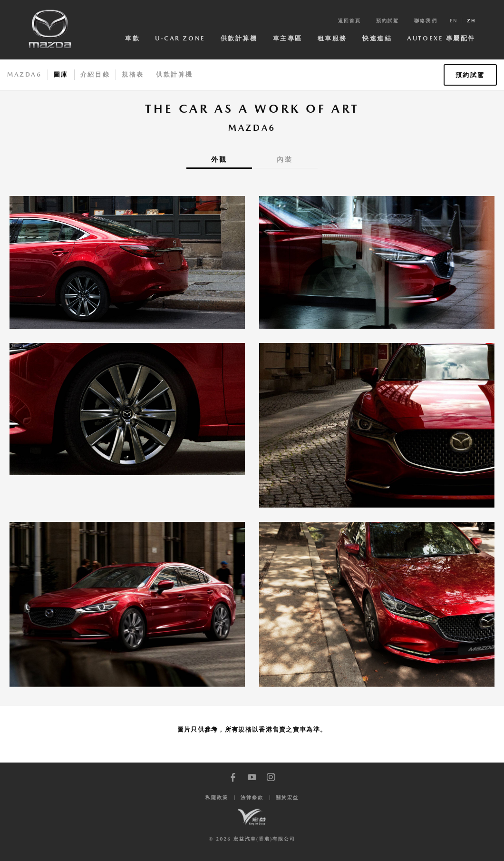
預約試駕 (388, 20)
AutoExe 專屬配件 (441, 38)
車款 (132, 38)
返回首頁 (349, 20)
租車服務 (332, 38)
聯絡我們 (426, 20)
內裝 (285, 159)
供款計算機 (239, 38)
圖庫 (61, 74)
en (454, 20)
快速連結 (377, 38)
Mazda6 (24, 74)
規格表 (133, 74)
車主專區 (288, 38)
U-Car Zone (180, 38)
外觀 (219, 159)
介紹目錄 (95, 74)
